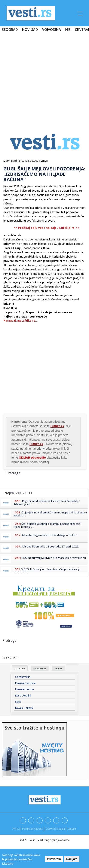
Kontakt (72, 829)
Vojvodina (52, 30)
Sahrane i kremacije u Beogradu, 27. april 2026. (50, 547)
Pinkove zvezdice (25, 683)
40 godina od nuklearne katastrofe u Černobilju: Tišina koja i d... (47, 503)
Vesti (33, 840)
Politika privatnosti (33, 829)
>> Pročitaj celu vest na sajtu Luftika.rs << (46, 228)
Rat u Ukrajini (23, 696)
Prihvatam (54, 859)
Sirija (18, 702)
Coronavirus (23, 677)
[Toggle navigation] (80, 13)
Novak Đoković (24, 708)
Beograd (10, 30)
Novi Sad (30, 30)
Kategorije (40, 669)
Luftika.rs (17, 161)
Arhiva (58, 669)
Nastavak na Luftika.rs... (21, 321)
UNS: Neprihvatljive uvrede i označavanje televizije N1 (54, 558)
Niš (68, 30)
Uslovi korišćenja (55, 829)
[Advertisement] (45, 79)
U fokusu (20, 669)
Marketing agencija (49, 840)
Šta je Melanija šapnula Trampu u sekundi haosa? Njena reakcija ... (47, 525)
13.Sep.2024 (32, 161)
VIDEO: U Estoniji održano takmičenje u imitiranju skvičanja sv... (47, 571)
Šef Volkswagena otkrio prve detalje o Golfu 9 (49, 535)
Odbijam (72, 859)
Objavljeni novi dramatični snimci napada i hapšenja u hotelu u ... (50, 514)
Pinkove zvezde (24, 689)
